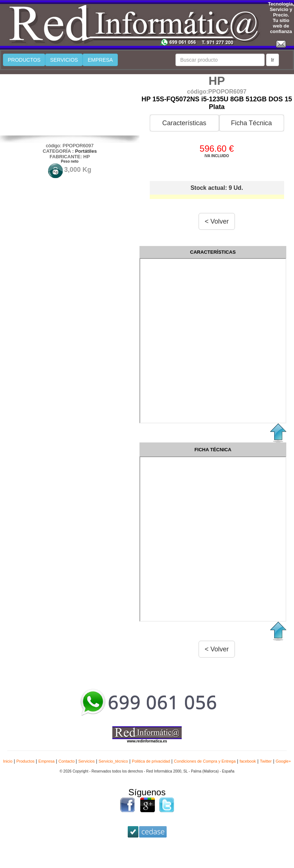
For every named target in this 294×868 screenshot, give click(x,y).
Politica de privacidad (151, 761)
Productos (25, 761)
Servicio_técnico (113, 761)
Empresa (47, 761)
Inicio (8, 761)
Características (184, 123)
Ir (273, 60)
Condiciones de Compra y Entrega (205, 761)
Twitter (266, 761)
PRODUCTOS (24, 60)
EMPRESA (100, 60)
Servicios (86, 761)
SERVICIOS (64, 60)
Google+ (283, 761)
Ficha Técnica (251, 123)
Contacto (67, 761)
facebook (248, 761)
